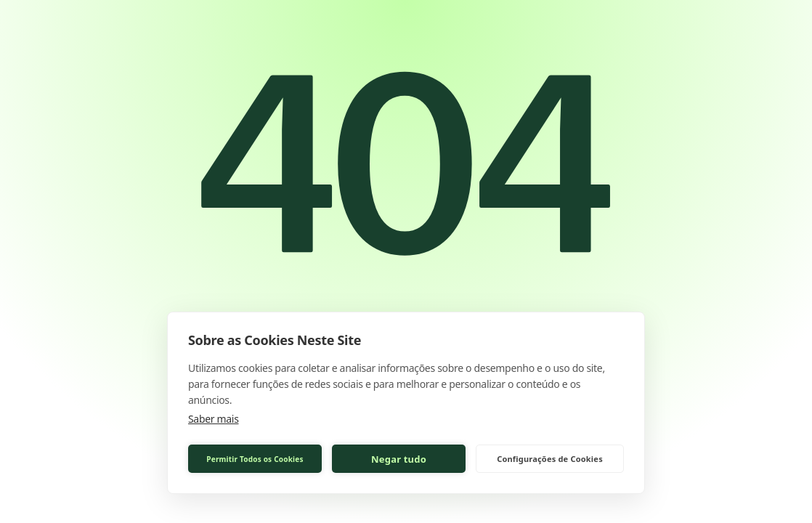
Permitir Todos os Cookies (255, 459)
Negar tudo (399, 459)
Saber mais (214, 419)
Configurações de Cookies (550, 459)
